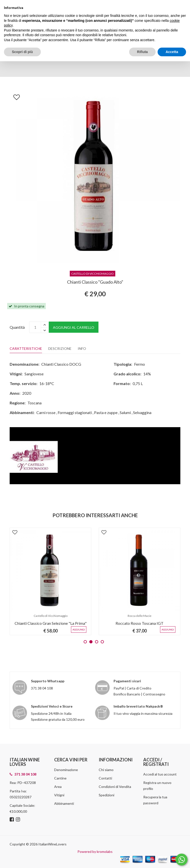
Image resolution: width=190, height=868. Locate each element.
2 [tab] (91, 642)
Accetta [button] (172, 52)
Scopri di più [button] (22, 52)
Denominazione (66, 770)
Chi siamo (106, 770)
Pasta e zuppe (106, 412)
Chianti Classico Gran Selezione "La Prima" (51, 623)
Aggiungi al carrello (74, 327)
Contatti (105, 778)
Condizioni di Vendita (115, 787)
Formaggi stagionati (75, 412)
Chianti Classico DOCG (61, 364)
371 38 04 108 (42, 688)
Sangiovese (34, 374)
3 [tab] (97, 642)
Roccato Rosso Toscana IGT (140, 623)
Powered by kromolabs (95, 852)
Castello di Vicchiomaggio (51, 616)
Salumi (125, 412)
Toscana (35, 403)
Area (58, 787)
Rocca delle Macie (140, 616)
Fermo (140, 364)
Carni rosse (46, 412)
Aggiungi (79, 629)
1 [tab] (85, 642)
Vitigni (59, 795)
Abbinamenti (64, 803)
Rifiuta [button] (142, 52)
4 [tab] (102, 642)
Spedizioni (107, 795)
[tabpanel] (50, 581)
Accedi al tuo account (160, 774)
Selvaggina (142, 412)
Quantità (17, 327)
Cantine (60, 778)
